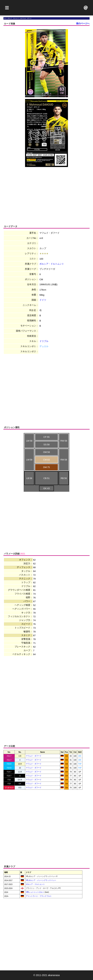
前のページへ (83, 23)
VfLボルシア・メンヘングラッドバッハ (41, 880)
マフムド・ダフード (34, 756)
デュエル (44, 346)
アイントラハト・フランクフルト (39, 896)
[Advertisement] (46, 8)
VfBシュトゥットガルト (35, 892)
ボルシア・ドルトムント (52, 264)
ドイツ (43, 300)
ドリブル (44, 341)
